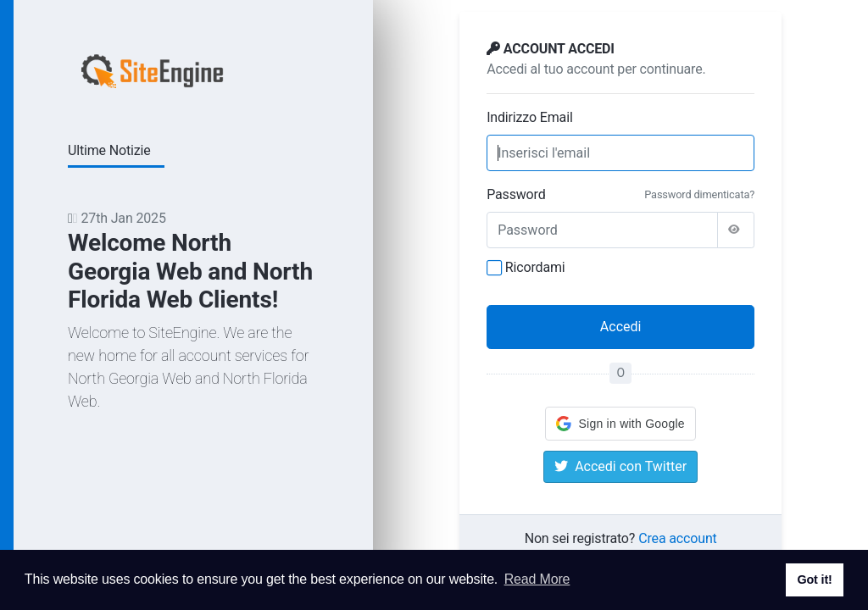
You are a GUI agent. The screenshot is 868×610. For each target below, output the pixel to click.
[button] (620, 424)
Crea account (677, 538)
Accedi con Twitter (620, 466)
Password (516, 194)
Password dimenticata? (699, 194)
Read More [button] (537, 579)
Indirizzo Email (529, 117)
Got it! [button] (814, 579)
